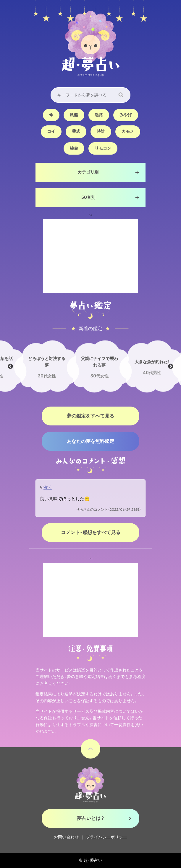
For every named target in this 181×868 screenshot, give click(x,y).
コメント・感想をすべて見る (91, 532)
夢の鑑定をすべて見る (90, 416)
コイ (51, 131)
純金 (74, 148)
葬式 (76, 131)
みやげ (126, 115)
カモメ (128, 131)
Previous (10, 366)
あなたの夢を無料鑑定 (90, 441)
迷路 (99, 115)
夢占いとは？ (91, 818)
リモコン (103, 148)
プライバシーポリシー (106, 837)
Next (171, 366)
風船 (74, 115)
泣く (48, 487)
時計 (101, 131)
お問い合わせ (66, 837)
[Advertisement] (90, 256)
